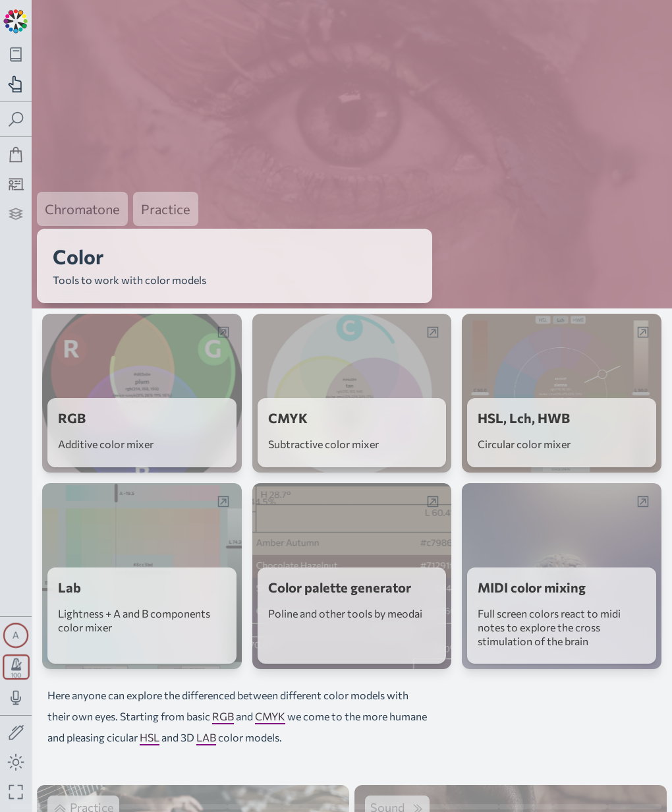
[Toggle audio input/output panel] (16, 698)
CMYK (270, 700)
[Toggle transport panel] (16, 667)
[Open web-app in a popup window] (223, 316)
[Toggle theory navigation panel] (16, 54)
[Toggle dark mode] (16, 762)
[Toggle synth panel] (16, 635)
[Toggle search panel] (16, 120)
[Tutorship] (16, 184)
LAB (206, 721)
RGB (223, 700)
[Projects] (16, 214)
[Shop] (16, 155)
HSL (150, 721)
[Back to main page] (16, 20)
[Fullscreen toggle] (16, 792)
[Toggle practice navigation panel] (16, 84)
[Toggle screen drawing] (16, 733)
